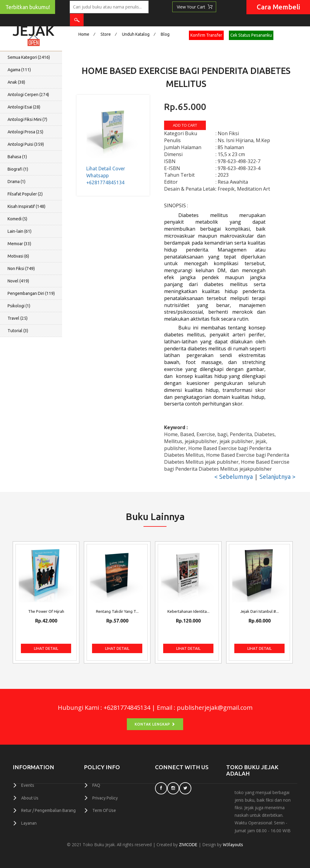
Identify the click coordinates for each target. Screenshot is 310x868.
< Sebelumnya (234, 477)
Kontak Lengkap (155, 724)
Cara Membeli (278, 7)
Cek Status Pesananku (251, 35)
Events (28, 785)
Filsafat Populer (25, 194)
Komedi (17, 219)
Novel (18, 281)
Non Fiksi (21, 269)
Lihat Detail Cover (106, 169)
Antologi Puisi (26, 144)
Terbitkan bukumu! (28, 7)
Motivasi (18, 256)
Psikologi (19, 306)
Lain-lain (20, 231)
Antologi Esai (24, 107)
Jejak (33, 29)
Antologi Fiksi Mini (27, 119)
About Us (30, 798)
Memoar (19, 244)
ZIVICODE (188, 845)
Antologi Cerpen (28, 95)
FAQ (96, 785)
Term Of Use (104, 810)
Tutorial (18, 331)
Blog (165, 34)
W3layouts (233, 845)
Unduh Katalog (136, 34)
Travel (18, 318)
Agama (19, 70)
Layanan (29, 823)
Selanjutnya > (277, 477)
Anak (16, 82)
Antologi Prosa (25, 132)
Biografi (18, 169)
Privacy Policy (105, 798)
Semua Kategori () (29, 57)
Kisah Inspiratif (26, 206)
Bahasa (17, 157)
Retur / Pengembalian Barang (48, 810)
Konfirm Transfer (206, 35)
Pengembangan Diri (31, 293)
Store (106, 34)
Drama (16, 182)
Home (84, 34)
